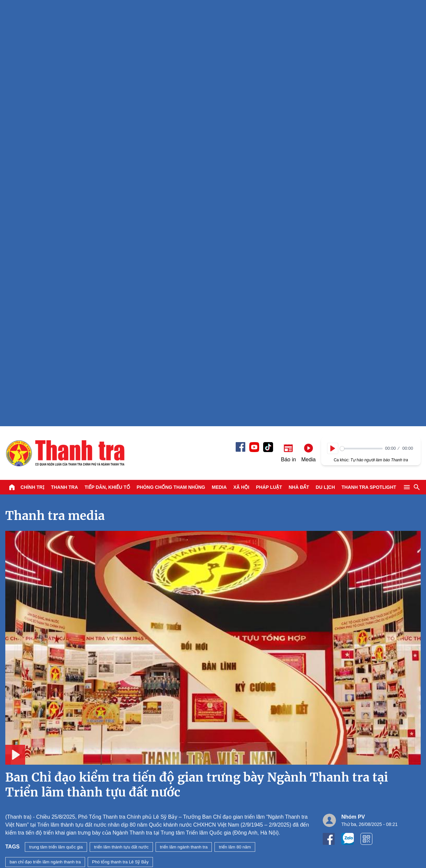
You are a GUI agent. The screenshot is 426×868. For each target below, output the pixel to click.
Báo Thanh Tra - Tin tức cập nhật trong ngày (65, 27)
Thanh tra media (55, 90)
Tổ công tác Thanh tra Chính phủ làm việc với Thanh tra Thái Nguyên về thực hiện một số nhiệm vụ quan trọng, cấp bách (274, 564)
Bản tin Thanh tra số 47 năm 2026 (78, 620)
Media (219, 61)
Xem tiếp (27, 474)
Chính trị (32, 61)
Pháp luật (269, 61)
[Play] (333, 22)
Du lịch (325, 61)
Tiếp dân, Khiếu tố (107, 61)
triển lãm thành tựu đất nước (121, 421)
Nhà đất (299, 61)
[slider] (361, 22)
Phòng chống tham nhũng (171, 61)
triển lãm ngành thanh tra (184, 421)
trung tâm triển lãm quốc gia (56, 421)
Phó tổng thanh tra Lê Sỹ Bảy (120, 436)
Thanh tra (65, 61)
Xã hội (241, 61)
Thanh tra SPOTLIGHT (369, 61)
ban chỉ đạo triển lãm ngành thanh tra (45, 436)
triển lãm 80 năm (235, 421)
